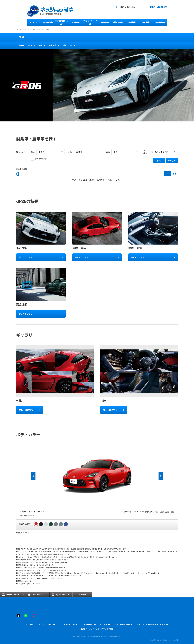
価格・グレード (25, 45)
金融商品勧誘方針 (89, 624)
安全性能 (53, 45)
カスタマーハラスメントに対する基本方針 (97, 629)
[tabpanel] (97, 85)
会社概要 (41, 624)
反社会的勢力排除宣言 (124, 624)
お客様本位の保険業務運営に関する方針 (153, 624)
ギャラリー (67, 45)
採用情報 (52, 624)
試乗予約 (29, 624)
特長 (40, 45)
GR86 (21, 37)
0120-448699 (158, 7)
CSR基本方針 (105, 624)
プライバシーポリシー (69, 624)
